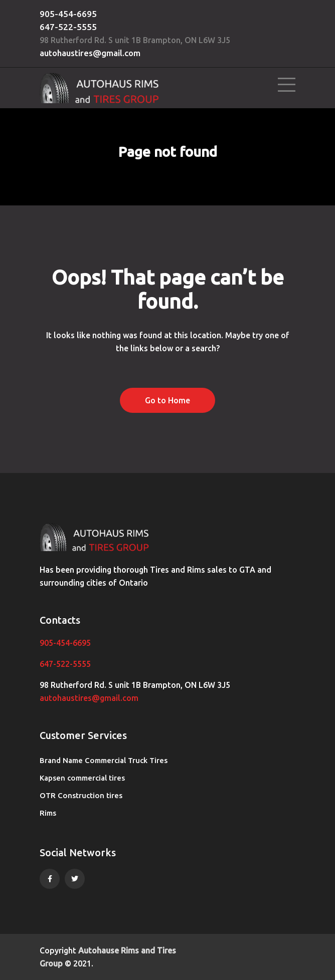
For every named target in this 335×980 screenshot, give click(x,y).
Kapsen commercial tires (82, 778)
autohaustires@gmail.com (90, 53)
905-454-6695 (68, 14)
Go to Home (167, 400)
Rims (48, 813)
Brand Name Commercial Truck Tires (104, 760)
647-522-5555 (68, 27)
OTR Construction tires (81, 795)
